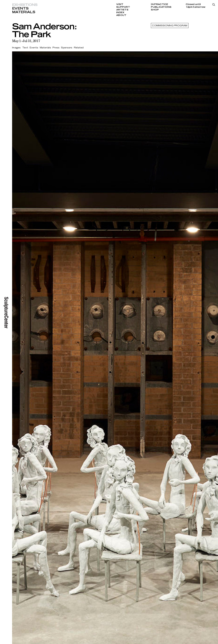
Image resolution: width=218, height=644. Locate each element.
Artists (122, 10)
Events (20, 8)
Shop (155, 10)
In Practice (159, 4)
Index (120, 13)
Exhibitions (25, 5)
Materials (24, 12)
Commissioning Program (170, 26)
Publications (161, 7)
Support (123, 7)
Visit (120, 4)
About (121, 15)
